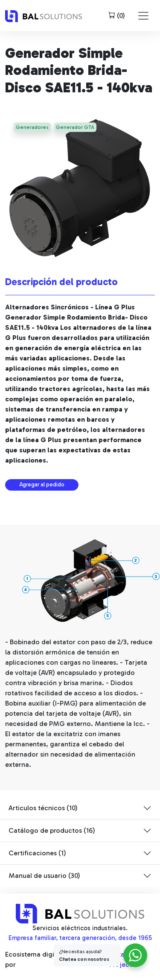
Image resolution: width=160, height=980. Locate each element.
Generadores (32, 127)
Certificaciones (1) (37, 853)
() (117, 16)
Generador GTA (75, 127)
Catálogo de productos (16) (52, 830)
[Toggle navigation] (143, 16)
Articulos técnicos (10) (43, 808)
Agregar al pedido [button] (42, 484)
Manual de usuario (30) (44, 876)
